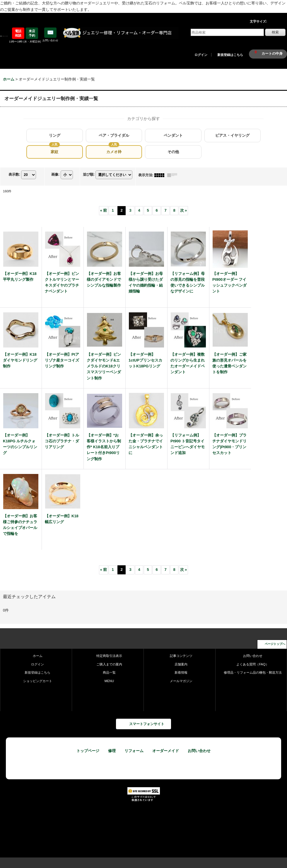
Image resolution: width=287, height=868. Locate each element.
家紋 (54, 152)
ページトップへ (275, 644)
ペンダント (173, 135)
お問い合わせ (253, 656)
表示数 (14, 174)
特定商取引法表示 (109, 656)
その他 (173, 152)
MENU (109, 681)
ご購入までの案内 (109, 664)
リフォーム (134, 751)
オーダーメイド (166, 751)
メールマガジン (181, 681)
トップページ (88, 751)
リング (55, 135)
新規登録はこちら (230, 55)
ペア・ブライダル (114, 135)
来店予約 (32, 33)
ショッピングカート (38, 681)
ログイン (201, 55)
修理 (112, 751)
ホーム (38, 656)
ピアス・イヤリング (232, 135)
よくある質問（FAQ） (252, 664)
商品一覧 (109, 672)
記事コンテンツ (181, 656)
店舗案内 (181, 664)
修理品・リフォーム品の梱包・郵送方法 (253, 672)
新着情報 (181, 672)
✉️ (50, 32)
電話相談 (18, 33)
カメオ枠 (114, 152)
